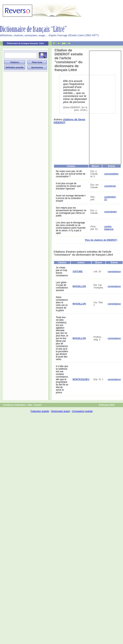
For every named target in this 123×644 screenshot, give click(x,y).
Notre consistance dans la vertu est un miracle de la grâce (62, 304)
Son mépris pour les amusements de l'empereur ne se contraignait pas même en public (71, 212)
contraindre (110, 212)
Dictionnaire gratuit (61, 411)
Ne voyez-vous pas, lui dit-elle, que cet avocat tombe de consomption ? (71, 174)
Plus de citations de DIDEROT (101, 240)
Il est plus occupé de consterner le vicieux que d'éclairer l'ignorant (68, 186)
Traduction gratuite (40, 411)
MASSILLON (79, 286)
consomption (111, 174)
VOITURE (78, 272)
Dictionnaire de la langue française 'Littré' (26, 43)
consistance (114, 272)
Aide (30, 405)
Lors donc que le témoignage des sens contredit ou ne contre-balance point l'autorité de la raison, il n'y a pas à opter (71, 228)
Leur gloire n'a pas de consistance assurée (62, 286)
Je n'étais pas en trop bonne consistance (62, 272)
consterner (110, 186)
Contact (38, 405)
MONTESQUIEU (81, 379)
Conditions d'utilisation (14, 405)
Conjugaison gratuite (82, 411)
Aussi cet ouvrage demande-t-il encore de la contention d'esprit (71, 198)
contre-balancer (109, 228)
